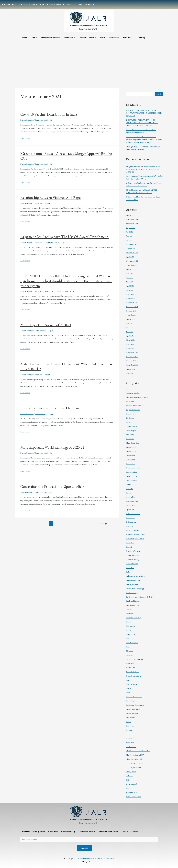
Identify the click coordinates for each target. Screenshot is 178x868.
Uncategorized (131, 784)
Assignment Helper (133, 166)
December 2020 (132, 352)
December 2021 (132, 302)
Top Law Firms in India (135, 763)
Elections (129, 526)
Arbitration (130, 401)
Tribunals (130, 776)
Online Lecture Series (134, 676)
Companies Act (132, 447)
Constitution (131, 464)
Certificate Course (87, 38)
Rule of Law (130, 726)
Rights (128, 722)
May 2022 (130, 282)
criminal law (130, 497)
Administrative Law (133, 393)
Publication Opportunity (135, 705)
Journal (129, 622)
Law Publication (132, 643)
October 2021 (131, 311)
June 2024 (130, 236)
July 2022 (129, 273)
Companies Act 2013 (134, 451)
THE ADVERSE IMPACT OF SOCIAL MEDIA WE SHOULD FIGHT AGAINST (144, 169)
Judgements (130, 626)
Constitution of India (134, 468)
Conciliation (130, 460)
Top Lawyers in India (134, 767)
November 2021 (132, 307)
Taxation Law (131, 747)
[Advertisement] (89, 59)
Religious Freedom (133, 709)
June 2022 (130, 278)
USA (128, 788)
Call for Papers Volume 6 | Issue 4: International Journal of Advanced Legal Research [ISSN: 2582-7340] (48, 4)
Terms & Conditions (130, 832)
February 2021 (131, 344)
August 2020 (131, 369)
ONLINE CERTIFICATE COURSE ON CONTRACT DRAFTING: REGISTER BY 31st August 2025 (144, 113)
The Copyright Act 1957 (135, 755)
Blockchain (130, 418)
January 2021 (131, 348)
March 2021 (130, 340)
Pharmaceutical (132, 684)
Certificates (130, 439)
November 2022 (132, 261)
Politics (129, 693)
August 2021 (131, 319)
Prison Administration (134, 697)
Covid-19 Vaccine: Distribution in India (49, 114)
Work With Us (128, 38)
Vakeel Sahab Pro (132, 792)
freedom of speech (133, 551)
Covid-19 (129, 489)
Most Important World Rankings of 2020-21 (52, 447)
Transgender (131, 772)
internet (129, 609)
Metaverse (130, 663)
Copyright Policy (68, 832)
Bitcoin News (131, 414)
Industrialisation (132, 584)
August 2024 (131, 228)
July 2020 (129, 373)
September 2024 (132, 223)
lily (127, 176)
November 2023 (132, 244)
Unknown (130, 183)
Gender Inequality (133, 555)
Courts (129, 484)
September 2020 (132, 365)
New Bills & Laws (133, 672)
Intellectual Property (133, 601)
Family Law (130, 543)
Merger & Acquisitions (134, 659)
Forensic (129, 547)
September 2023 (132, 253)
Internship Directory (134, 618)
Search (128, 90)
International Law (132, 605)
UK (127, 780)
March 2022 (130, 290)
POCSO (129, 688)
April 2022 (130, 286)
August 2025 (131, 215)
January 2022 (131, 298)
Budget (129, 422)
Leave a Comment (27, 120)
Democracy (130, 518)
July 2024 (129, 232)
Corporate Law (132, 480)
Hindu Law (130, 568)
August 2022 (131, 269)
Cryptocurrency (132, 501)
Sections (129, 738)
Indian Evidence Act (133, 580)
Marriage (129, 651)
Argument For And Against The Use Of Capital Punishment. (65, 237)
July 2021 (129, 323)
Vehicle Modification (133, 797)
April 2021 (130, 336)
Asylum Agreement (133, 410)
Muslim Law (131, 667)
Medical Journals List (134, 190)
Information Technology (135, 588)
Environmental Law (133, 530)
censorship (130, 434)
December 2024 (132, 219)
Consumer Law (132, 472)
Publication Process (87, 832)
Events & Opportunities (109, 38)
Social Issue (39, 203)
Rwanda (129, 730)
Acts (128, 389)
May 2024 (130, 240)
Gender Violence (132, 564)
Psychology (130, 701)
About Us (26, 832)
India (128, 572)
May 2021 (130, 332)
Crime (128, 493)
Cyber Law (130, 509)
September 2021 (132, 315)
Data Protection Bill (133, 514)
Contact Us (53, 832)
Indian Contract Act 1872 (135, 576)
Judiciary (129, 630)
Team (34, 38)
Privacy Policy (39, 832)
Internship (130, 613)
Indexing (142, 38)
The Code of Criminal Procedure (47, 242)
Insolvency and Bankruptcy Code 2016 (140, 597)
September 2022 (132, 265)
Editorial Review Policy (108, 832)
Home (24, 38)
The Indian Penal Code (134, 759)
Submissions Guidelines (50, 38)
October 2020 (131, 361)
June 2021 (130, 327)
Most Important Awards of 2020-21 (46, 325)
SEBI (128, 734)
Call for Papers (131, 426)
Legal (128, 647)
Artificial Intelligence (133, 405)
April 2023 (130, 257)
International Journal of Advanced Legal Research (96, 858)
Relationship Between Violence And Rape (50, 198)
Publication (69, 38)
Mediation (130, 655)
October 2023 (131, 248)
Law (128, 638)
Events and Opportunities (135, 534)
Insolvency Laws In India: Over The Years (50, 408)
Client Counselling (133, 443)
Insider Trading (132, 593)
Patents (129, 680)
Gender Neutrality (133, 559)
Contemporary (40, 120)
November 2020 (132, 357)
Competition (131, 455)
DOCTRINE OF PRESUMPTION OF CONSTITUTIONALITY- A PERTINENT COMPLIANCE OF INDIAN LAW (142, 123)
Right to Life (131, 717)
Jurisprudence (131, 634)
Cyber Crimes (131, 505)
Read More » (25, 138)
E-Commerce (131, 522)
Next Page (104, 523)
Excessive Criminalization (135, 539)
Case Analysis (131, 430)
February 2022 (131, 294)
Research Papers (132, 713)
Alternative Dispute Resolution (137, 397)
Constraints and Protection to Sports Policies (53, 487)
